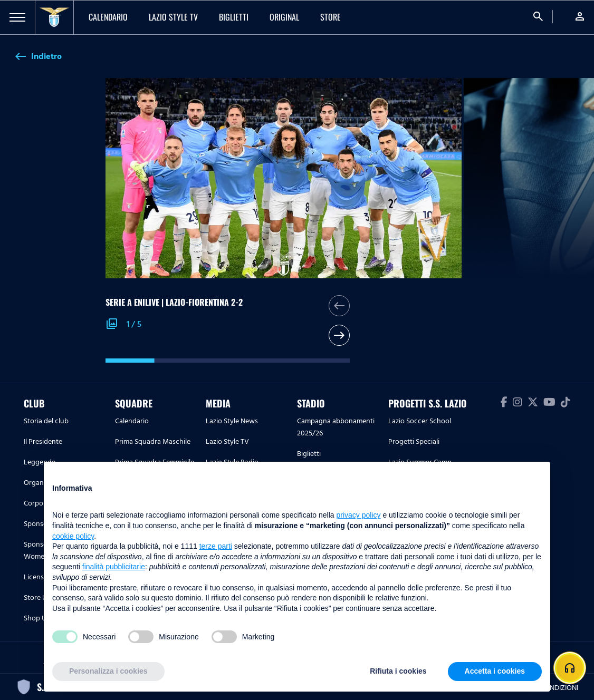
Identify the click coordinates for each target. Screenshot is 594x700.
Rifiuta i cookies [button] (398, 671)
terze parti (216, 546)
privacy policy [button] (359, 515)
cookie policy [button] (73, 536)
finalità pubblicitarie (114, 567)
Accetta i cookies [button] (495, 671)
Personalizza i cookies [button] (108, 671)
